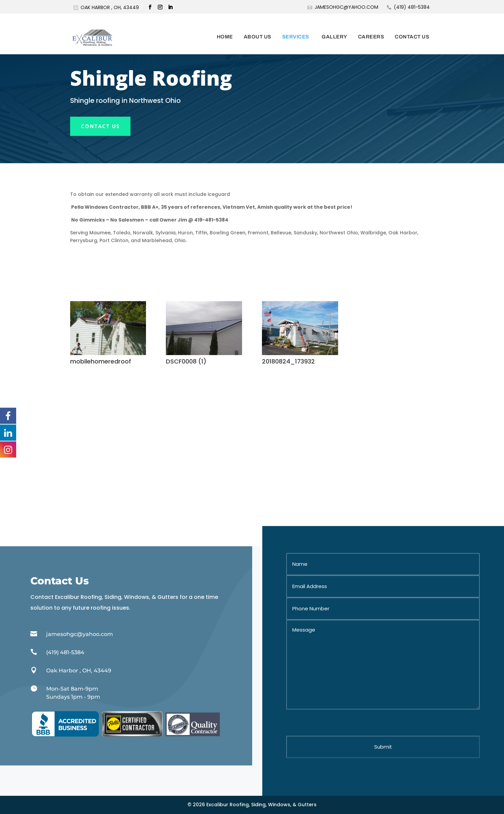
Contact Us (412, 28)
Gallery (334, 28)
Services (296, 28)
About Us (258, 28)
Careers (371, 28)
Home (225, 28)
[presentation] (337, 723)
